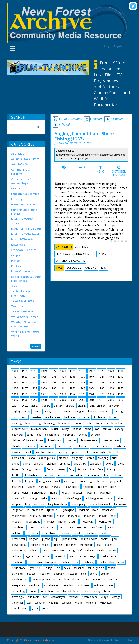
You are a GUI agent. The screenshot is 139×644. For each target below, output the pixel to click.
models (16, 522)
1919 (44, 371)
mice (113, 516)
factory (109, 464)
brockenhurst (20, 429)
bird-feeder (99, 417)
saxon (111, 568)
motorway (87, 522)
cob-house (30, 446)
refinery (17, 556)
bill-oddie (84, 417)
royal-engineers (69, 562)
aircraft (70, 406)
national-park (47, 527)
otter (35, 533)
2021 (15, 406)
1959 (44, 388)
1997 (34, 400)
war (29, 603)
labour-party (78, 504)
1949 (63, 382)
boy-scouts (101, 423)
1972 (53, 394)
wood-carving (20, 608)
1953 (101, 382)
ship (84, 574)
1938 (73, 377)
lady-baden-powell (100, 504)
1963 (82, 388)
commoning (64, 446)
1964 (92, 388)
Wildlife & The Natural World (26, 334)
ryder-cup (35, 568)
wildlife (79, 603)
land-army (120, 504)
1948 (53, 382)
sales (67, 568)
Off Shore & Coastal (24, 250)
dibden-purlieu (47, 458)
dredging (103, 458)
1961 (63, 388)
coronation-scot (101, 446)
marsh (61, 516)
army (27, 411)
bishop (113, 417)
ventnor (74, 597)
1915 (34, 371)
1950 (73, 382)
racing (71, 550)
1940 (92, 377)
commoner (47, 446)
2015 (101, 400)
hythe (44, 498)
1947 (44, 382)
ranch (101, 550)
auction (66, 411)
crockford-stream (45, 452)
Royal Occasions (22, 271)
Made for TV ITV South (26, 228)
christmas (70, 440)
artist (37, 411)
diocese (63, 458)
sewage (73, 574)
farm (15, 469)
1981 (121, 394)
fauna (50, 469)
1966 (111, 388)
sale (58, 568)
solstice (105, 574)
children (95, 435)
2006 (82, 400)
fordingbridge (33, 475)
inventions (57, 498)
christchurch (54, 440)
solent (93, 574)
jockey (120, 498)
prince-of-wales (40, 545)
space (86, 579)
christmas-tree (89, 440)
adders (46, 406)
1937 (63, 377)
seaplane (59, 574)
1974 (73, 394)
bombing (50, 423)
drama (90, 458)
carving (119, 429)
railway (89, 550)
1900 (15, 371)
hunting (32, 498)
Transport (18, 306)
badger (92, 411)
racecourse (57, 550)
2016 (111, 400)
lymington (68, 510)
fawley (61, 469)
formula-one (93, 475)
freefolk (17, 481)
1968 (15, 394)
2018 (121, 400)
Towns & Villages (23, 301)
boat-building (33, 423)
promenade (86, 545)
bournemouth (83, 423)
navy (71, 527)
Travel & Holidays (23, 311)
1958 (34, 388)
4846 (100, 171)
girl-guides (45, 481)
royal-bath (18, 562)
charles (83, 435)
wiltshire (91, 603)
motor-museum (68, 522)
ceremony (69, 435)
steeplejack (19, 585)
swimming (84, 585)
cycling (63, 452)
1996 (25, 400)
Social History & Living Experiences (26, 279)
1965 (101, 388)
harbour (44, 487)
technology (19, 591)
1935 (44, 377)
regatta (29, 556)
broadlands (118, 423)
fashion (39, 469)
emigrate (65, 464)
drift (114, 458)
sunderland (68, 585)
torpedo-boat (71, 591)
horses (65, 493)
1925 (73, 371)
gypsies (31, 487)
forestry (49, 475)
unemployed (58, 597)
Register (118, 46)
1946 (34, 382)
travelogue (18, 597)
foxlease (117, 475)
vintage (116, 597)
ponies (105, 539)
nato (62, 527)
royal (93, 556)
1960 (53, 388)
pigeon (46, 539)
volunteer (18, 603)
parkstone (91, 533)
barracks (105, 411)
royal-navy (88, 562)
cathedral (18, 435)
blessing (17, 423)
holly (113, 487)
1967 (121, 388)
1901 (25, 371)
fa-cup (121, 464)
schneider (18, 574)
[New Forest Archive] (69, 23)
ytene (45, 608)
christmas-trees (110, 440)
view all (36, 346)
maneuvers (108, 510)
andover (114, 406)
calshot (77, 429)
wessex (66, 603)
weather (40, 603)
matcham (90, 516)
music (32, 527)
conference (81, 446)
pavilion (105, 533)
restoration (44, 556)
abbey (35, 406)
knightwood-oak (58, 504)
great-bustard (98, 481)
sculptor (32, 574)
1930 (121, 371)
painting (65, 533)
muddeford (19, 527)
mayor (103, 516)
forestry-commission (70, 475)
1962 (73, 388)
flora (100, 469)
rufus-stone (19, 568)
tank (111, 585)
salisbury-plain (96, 568)
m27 (95, 510)
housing (90, 493)
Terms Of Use (123, 640)
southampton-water (44, 579)
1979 (101, 394)
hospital (77, 493)
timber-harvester (50, 591)
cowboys (120, 446)
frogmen (30, 481)
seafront (45, 574)
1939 (82, 377)
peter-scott (19, 539)
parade (77, 533)
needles (82, 527)
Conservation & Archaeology (21, 181)
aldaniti (82, 406)
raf (80, 550)
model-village (32, 522)
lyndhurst (83, 510)
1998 (44, 400)
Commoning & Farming (21, 172)
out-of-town (49, 533)
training (96, 591)
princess (58, 545)
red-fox (112, 550)
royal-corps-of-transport (42, 562)
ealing (26, 464)
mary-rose (74, 516)
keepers (17, 504)
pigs (56, 539)
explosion (95, 464)
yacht (35, 608)
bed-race (70, 417)
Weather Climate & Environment (24, 324)
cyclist (74, 452)
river (71, 556)
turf (45, 597)
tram (107, 591)
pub (99, 545)
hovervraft (18, 498)
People (16, 255)
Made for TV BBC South (22, 221)
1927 (92, 371)
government (79, 481)
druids (16, 464)
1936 (53, 377)
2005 (73, 400)
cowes (16, 452)
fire (92, 469)
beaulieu (36, 417)
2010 (92, 400)
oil (27, 533)
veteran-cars (89, 597)
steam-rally (111, 579)
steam (97, 579)
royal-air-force (108, 556)
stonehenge (51, 585)
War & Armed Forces (25, 317)
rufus (121, 562)
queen (109, 545)
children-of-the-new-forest (28, 440)
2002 (53, 400)
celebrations (52, 435)
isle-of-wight (74, 498)
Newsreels (18, 245)
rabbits (34, 550)
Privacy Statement (100, 640)
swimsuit (99, 585)
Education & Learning (25, 194)
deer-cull (114, 452)
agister (58, 406)
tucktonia (34, 597)
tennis (32, 591)
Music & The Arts (22, 239)
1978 (92, 394)
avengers (79, 411)
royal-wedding (106, 562)
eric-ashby (80, 464)
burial (55, 429)
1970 (34, 394)
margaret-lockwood (42, 516)
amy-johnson (98, 406)
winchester (106, 603)
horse (54, 493)
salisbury (79, 568)
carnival (107, 429)
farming (26, 469)
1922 (53, 371)
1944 (15, 382)
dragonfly (77, 458)
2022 (25, 406)
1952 (92, 382)
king (28, 504)
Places (15, 261)
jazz (110, 498)
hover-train (105, 493)
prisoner (71, 545)
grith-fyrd (17, 487)
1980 (111, 394)
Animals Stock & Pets (25, 159)
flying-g (111, 469)
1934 (34, 377)
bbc (14, 417)
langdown (18, 510)
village (104, 597)
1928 (101, 371)
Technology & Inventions (20, 293)
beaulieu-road (53, 417)
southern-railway (69, 579)
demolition (18, 458)
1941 (101, 377)
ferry (71, 469)
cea (39, 435)
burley (65, 429)
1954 (111, 382)
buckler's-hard (39, 429)
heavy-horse (72, 487)
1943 (121, 377)
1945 (25, 382)
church (16, 446)
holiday (102, 487)
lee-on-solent (35, 510)
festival (82, 469)
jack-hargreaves (94, 498)
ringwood (59, 556)
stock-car (35, 585)
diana (32, 458)
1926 (82, 371)
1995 (15, 400)
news (110, 527)
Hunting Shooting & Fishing (24, 212)
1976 (82, 394)
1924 (63, 371)
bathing (118, 411)
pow (115, 539)
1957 (104, 268)
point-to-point (89, 539)
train (85, 591)
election (51, 464)
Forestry (17, 199)
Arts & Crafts (20, 164)
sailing (48, 568)
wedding (53, 603)
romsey (82, 556)
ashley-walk (51, 411)
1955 (121, 382)
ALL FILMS (18, 154)
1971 (44, 394)
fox (106, 475)
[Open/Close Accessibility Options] (133, 6)
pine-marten (70, 539)
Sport (15, 286)
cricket (27, 452)
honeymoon (39, 493)
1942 (111, 377)
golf (66, 481)
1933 (25, 377)
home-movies (20, 493)
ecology (38, 464)
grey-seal (115, 481)
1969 (25, 394)
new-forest (97, 527)
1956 (15, 388)
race (44, 550)
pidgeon (34, 539)
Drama (16, 188)
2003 (63, 400)
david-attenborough (93, 452)
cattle (30, 435)
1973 (63, 394)
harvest (56, 487)
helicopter (89, 487)
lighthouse (53, 510)
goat (57, 481)
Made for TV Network (25, 234)
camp (88, 429)
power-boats (20, 545)
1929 (111, 371)
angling (91, 268)
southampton (20, 579)
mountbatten (105, 522)
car (97, 429)
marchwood (19, 516)
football (17, 475)
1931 (15, 377)
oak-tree (17, 533)
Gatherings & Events (25, 204)
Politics (16, 266)
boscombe (74, 268)
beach (24, 417)
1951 (82, 382)
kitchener (39, 504)
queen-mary (19, 550)
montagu (49, 522)
